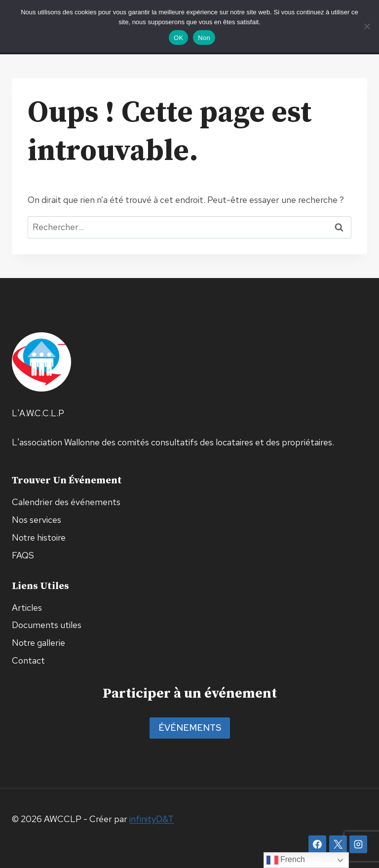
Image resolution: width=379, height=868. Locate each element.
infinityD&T (152, 819)
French (286, 860)
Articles (27, 608)
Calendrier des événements (66, 502)
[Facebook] (317, 844)
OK (178, 38)
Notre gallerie (38, 643)
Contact (28, 660)
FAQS (23, 555)
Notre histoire (39, 537)
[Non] (367, 26)
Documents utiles (47, 625)
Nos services (37, 520)
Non (204, 38)
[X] (338, 844)
